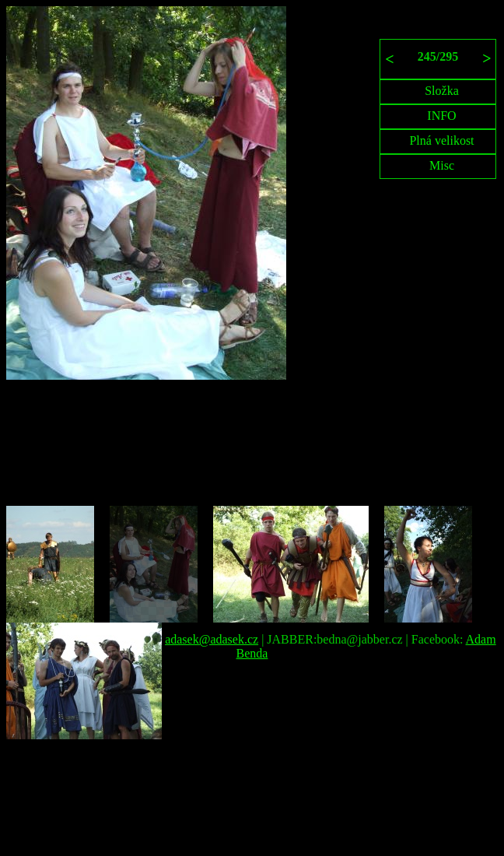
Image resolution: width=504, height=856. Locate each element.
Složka (442, 91)
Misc (442, 165)
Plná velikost (441, 140)
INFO (441, 116)
